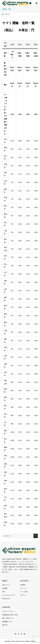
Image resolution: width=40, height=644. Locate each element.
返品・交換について (8, 618)
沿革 (4, 592)
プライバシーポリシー (9, 611)
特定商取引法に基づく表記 (10, 615)
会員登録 (23, 585)
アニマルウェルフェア (9, 595)
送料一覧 (5, 625)
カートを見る (24, 592)
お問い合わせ (6, 599)
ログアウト (23, 595)
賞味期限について (7, 622)
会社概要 (5, 588)
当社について (6, 585)
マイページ (23, 588)
